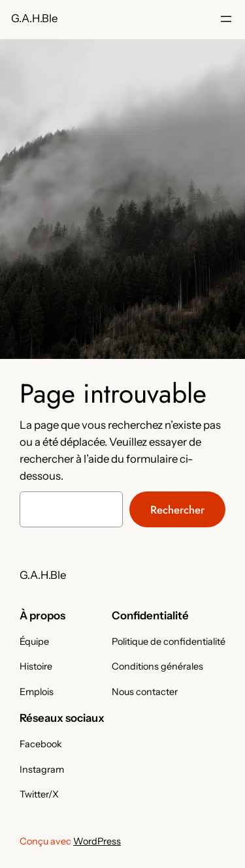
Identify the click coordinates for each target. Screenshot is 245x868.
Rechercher (177, 510)
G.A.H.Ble (34, 18)
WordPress (97, 841)
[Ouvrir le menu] (226, 19)
